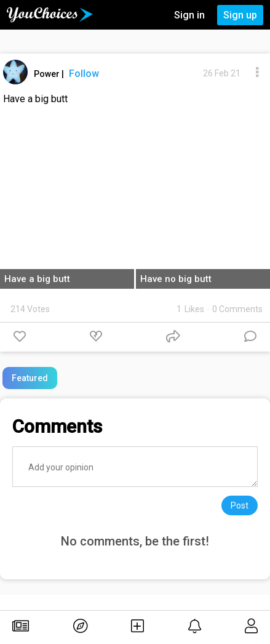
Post (240, 505)
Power (48, 74)
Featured (30, 378)
